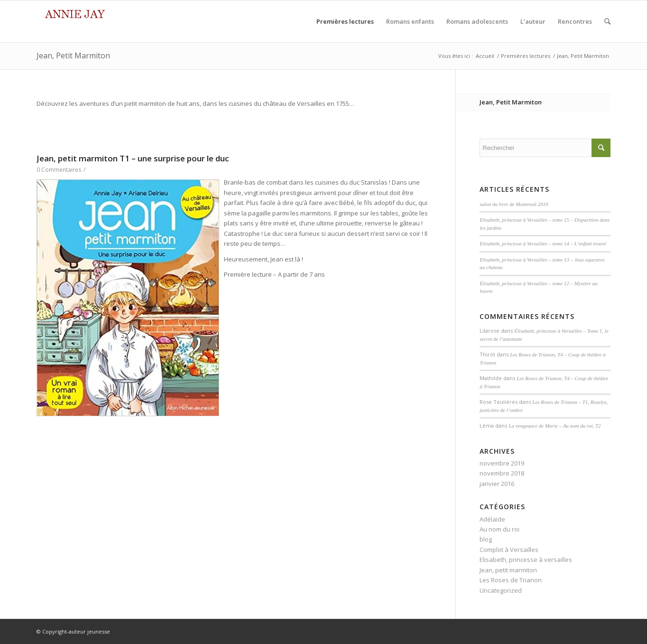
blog (486, 539)
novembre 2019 (502, 463)
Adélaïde (492, 519)
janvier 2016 (497, 484)
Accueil (485, 56)
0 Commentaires (59, 170)
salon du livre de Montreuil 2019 (514, 204)
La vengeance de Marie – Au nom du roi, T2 (555, 426)
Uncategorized (501, 590)
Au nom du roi (499, 529)
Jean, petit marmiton (508, 570)
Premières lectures (526, 56)
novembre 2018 (502, 473)
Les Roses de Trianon (511, 580)
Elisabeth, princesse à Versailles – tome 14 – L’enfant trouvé (543, 243)
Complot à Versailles (509, 550)
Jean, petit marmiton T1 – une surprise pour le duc (133, 158)
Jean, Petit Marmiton (73, 56)
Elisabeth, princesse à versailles (526, 560)
